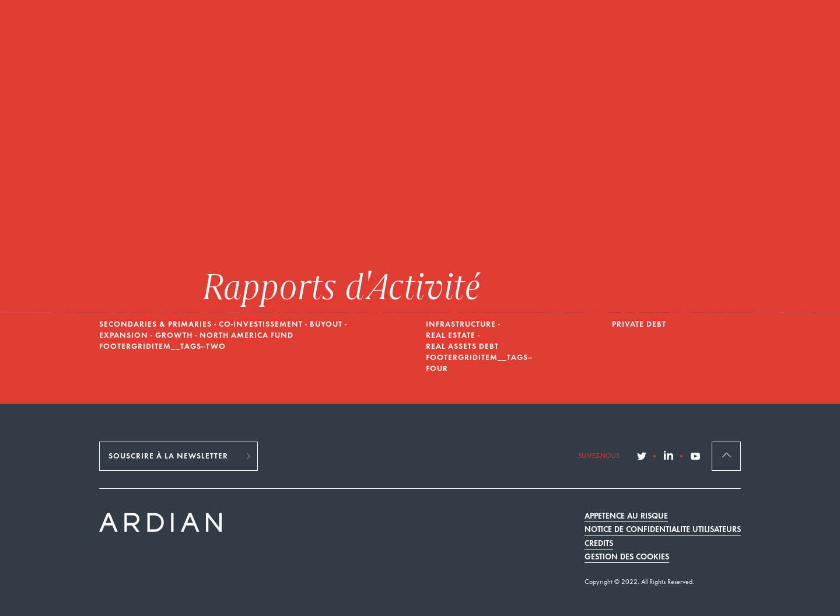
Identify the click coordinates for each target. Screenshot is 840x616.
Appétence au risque (626, 517)
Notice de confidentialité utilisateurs (663, 530)
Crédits (599, 544)
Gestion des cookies (627, 557)
